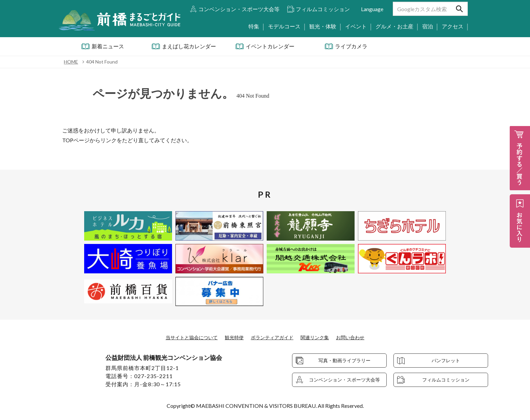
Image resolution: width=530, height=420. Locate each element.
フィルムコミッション (323, 9)
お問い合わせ (360, 337)
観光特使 (231, 337)
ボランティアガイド (273, 337)
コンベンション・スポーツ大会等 (239, 9)
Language (372, 9)
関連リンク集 (321, 337)
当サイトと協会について (183, 337)
